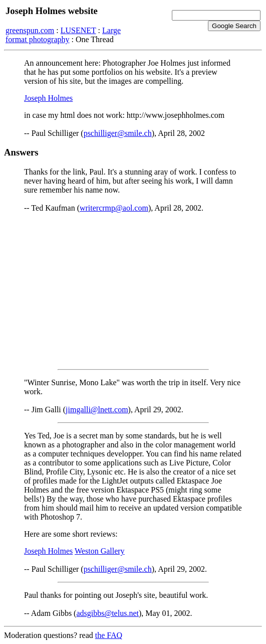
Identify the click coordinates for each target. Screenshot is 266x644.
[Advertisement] (133, 291)
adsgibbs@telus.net (107, 613)
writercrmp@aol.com (114, 208)
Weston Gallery (100, 551)
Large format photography (63, 35)
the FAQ (109, 635)
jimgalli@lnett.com (97, 410)
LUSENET (78, 30)
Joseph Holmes (48, 98)
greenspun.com (30, 30)
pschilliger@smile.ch (118, 133)
